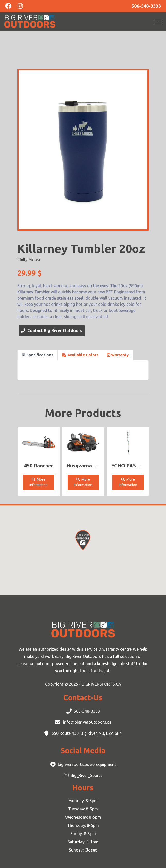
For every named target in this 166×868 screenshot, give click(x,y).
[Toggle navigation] (160, 21)
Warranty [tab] (118, 355)
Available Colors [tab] (80, 355)
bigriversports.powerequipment (87, 764)
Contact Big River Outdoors (52, 330)
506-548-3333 (87, 711)
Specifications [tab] (38, 355)
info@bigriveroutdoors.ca (87, 722)
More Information (39, 482)
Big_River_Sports (86, 775)
